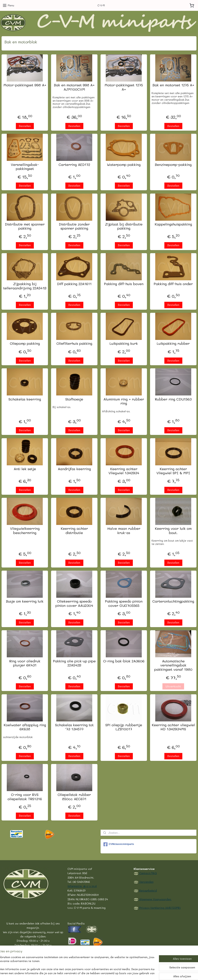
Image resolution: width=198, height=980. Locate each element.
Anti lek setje (25, 469)
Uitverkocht (173, 686)
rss (88, 973)
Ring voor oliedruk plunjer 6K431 (25, 663)
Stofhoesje (74, 399)
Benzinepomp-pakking (173, 165)
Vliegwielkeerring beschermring (25, 531)
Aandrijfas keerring (74, 469)
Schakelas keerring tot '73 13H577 (74, 727)
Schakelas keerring (25, 399)
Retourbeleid (148, 890)
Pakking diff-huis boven (124, 284)
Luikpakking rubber (173, 344)
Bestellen (25, 126)
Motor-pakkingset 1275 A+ (124, 87)
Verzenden (146, 882)
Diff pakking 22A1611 (74, 284)
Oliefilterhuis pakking (74, 344)
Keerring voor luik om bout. (173, 531)
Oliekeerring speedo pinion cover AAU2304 (74, 604)
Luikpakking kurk (124, 344)
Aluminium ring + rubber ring (124, 401)
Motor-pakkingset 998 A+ (25, 85)
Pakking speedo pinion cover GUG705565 (124, 604)
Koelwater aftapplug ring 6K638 (25, 727)
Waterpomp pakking (124, 165)
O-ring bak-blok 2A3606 (124, 661)
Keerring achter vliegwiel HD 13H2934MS (173, 727)
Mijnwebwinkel (139, 973)
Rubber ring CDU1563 (173, 399)
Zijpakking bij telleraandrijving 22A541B (25, 286)
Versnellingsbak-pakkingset (25, 167)
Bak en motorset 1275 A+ (173, 85)
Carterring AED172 (74, 165)
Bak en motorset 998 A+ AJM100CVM (74, 87)
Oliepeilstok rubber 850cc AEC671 (74, 797)
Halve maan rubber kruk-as (124, 531)
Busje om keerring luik (25, 602)
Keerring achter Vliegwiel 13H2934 (124, 471)
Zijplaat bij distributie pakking (124, 226)
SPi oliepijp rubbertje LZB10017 (124, 727)
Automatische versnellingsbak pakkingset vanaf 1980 (173, 665)
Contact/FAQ (148, 873)
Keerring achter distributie (74, 531)
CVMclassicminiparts (119, 844)
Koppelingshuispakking (173, 224)
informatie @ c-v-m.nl (82, 886)
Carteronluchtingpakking (173, 602)
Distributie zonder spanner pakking (74, 226)
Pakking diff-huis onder (173, 284)
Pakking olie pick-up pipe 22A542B (74, 663)
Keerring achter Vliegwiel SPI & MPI (173, 471)
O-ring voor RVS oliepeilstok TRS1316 (25, 797)
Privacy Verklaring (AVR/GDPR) (160, 908)
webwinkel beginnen (103, 973)
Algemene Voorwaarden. (155, 899)
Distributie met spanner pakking (25, 226)
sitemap (80, 973)
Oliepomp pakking (25, 344)
